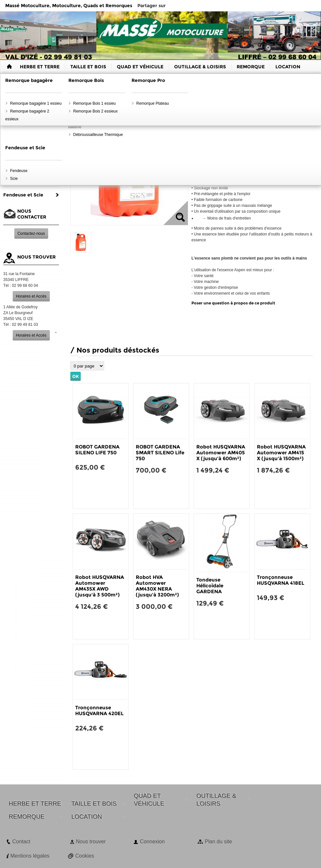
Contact (21, 841)
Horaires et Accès (31, 296)
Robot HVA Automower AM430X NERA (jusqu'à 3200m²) (157, 586)
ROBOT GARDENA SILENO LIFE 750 (97, 450)
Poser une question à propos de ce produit (233, 303)
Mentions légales (30, 856)
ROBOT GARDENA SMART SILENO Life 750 (160, 453)
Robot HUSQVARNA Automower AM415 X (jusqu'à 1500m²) (281, 453)
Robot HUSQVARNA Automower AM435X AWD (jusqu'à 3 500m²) (100, 586)
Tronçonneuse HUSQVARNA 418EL (281, 580)
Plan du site (218, 841)
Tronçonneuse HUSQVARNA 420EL (99, 710)
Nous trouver (91, 841)
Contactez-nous (31, 234)
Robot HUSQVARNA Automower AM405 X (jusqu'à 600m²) (221, 453)
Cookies (85, 856)
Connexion (153, 841)
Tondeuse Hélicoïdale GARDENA (210, 586)
